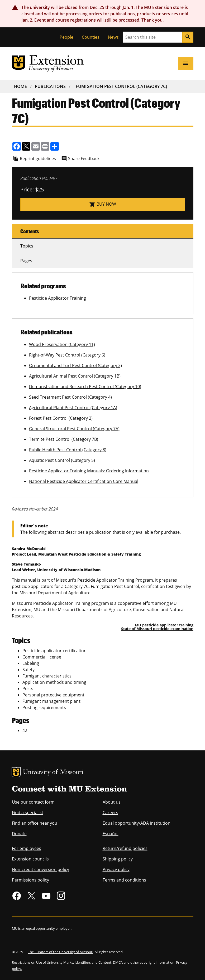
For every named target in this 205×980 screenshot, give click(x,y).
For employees (27, 848)
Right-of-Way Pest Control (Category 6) (67, 355)
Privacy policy (116, 869)
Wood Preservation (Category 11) (62, 344)
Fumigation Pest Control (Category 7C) (121, 86)
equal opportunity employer (48, 928)
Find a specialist (28, 813)
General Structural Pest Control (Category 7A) (74, 429)
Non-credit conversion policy (40, 869)
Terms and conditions (124, 880)
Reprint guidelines (38, 159)
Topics (27, 246)
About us (112, 802)
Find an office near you (35, 823)
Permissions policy (30, 880)
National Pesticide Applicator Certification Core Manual (84, 481)
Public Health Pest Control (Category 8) (68, 450)
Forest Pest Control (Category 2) (61, 418)
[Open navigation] (186, 63)
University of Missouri (53, 773)
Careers (110, 813)
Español (111, 834)
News (113, 37)
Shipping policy (118, 859)
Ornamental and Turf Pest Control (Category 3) (75, 365)
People (66, 37)
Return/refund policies (125, 848)
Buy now (103, 204)
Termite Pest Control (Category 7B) (64, 439)
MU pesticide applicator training (164, 625)
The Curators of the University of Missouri (61, 952)
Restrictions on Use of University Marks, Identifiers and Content (62, 962)
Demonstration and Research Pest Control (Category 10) (85, 387)
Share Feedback (84, 159)
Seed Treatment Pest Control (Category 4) (70, 397)
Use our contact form (33, 802)
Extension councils (30, 859)
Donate (19, 834)
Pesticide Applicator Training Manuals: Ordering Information (89, 471)
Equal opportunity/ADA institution (137, 823)
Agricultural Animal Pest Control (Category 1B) (75, 376)
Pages (26, 261)
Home (20, 86)
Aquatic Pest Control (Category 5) (62, 460)
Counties (91, 37)
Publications (50, 86)
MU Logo (16, 772)
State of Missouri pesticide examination (157, 629)
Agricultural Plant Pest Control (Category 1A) (73, 408)
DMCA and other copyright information (144, 962)
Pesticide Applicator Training (58, 298)
